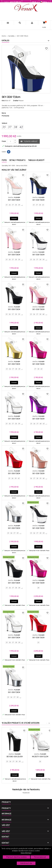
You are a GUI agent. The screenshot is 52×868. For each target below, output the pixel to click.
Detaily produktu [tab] (17, 160)
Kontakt (5, 837)
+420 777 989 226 (15, 2)
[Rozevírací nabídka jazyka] (45, 2)
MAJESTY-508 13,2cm (40, 757)
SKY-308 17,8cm (14, 200)
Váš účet (6, 825)
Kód (3, 101)
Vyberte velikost (29, 141)
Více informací (26, 853)
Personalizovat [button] (40, 857)
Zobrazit (15, 218)
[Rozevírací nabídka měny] (35, 2)
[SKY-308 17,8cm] (38, 503)
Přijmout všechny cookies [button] (16, 857)
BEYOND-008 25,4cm (15, 757)
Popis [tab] (4, 160)
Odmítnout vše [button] (26, 863)
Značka (16, 101)
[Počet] (10, 141)
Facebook (26, 793)
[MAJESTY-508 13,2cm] (40, 730)
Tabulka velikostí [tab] (36, 160)
